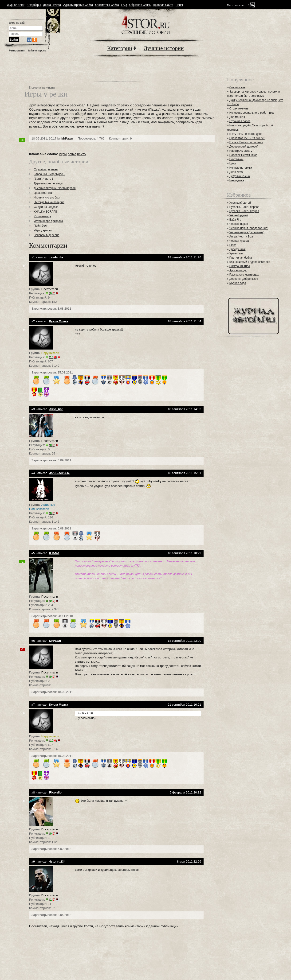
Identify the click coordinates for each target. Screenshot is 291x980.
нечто (81, 154)
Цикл (233, 163)
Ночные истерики (241, 168)
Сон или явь (237, 87)
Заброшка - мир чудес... (49, 174)
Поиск (179, 5)
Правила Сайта (163, 5)
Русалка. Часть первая (244, 207)
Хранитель (236, 253)
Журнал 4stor (16, 5)
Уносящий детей (240, 203)
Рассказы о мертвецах (244, 275)
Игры (63, 154)
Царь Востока (43, 193)
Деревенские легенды (48, 183)
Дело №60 (236, 172)
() (52, 293)
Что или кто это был (47, 198)
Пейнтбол (40, 226)
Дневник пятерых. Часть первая (55, 188)
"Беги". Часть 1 (44, 179)
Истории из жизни (42, 87)
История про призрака (48, 221)
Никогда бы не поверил (49, 202)
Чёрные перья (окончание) (247, 232)
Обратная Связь (140, 5)
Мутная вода (238, 283)
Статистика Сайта (107, 5)
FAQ (124, 5)
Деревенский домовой (244, 147)
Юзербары (34, 5)
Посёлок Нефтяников (243, 155)
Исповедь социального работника (252, 113)
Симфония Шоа (240, 266)
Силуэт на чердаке (46, 207)
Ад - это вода (238, 270)
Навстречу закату (241, 151)
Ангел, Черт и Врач (242, 237)
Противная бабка (241, 258)
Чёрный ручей (239, 215)
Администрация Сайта (78, 5)
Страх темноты (239, 109)
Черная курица (239, 241)
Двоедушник (238, 249)
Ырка (233, 245)
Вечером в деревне (47, 235)
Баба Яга (235, 220)
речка (72, 154)
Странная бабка (240, 121)
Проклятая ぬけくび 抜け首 (247, 138)
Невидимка (237, 180)
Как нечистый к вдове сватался (250, 262)
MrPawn (67, 138)
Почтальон (236, 159)
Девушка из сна (240, 176)
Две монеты (237, 117)
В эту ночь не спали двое (246, 134)
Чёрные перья (239, 224)
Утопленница (42, 216)
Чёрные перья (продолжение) (249, 228)
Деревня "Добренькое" (244, 279)
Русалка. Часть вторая (244, 211)
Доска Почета (52, 5)
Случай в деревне (46, 169)
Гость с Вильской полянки (246, 142)
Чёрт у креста (43, 230)
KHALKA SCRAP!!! (46, 212)
